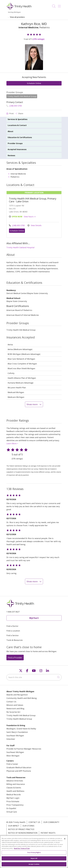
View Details (35, 225)
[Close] (65, 840)
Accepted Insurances (17, 149)
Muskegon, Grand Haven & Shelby (21, 729)
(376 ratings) (39, 39)
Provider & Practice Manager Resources (24, 749)
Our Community (51, 822)
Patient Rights (48, 833)
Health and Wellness (15, 791)
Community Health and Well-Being (22, 698)
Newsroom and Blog (15, 708)
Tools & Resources (15, 640)
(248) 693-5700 (14, 106)
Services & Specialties (18, 119)
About (10, 131)
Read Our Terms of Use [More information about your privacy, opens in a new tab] (22, 849)
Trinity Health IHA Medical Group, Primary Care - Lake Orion (33, 200)
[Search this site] (34, 677)
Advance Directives (15, 781)
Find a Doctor (12, 626)
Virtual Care (12, 812)
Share (19, 113)
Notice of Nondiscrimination (23, 833)
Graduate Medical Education (19, 767)
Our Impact (14, 826)
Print (10, 113)
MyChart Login (13, 798)
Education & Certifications (20, 137)
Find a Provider (15, 658)
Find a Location (13, 631)
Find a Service (12, 635)
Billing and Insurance (16, 784)
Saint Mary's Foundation (17, 732)
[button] (60, 5)
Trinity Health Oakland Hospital (20, 247)
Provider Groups (15, 143)
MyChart (34, 618)
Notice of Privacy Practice (21, 829)
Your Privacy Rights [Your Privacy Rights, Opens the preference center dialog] (34, 853)
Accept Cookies (34, 865)
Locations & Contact (17, 125)
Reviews (11, 155)
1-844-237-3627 (13, 612)
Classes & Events (14, 788)
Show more (34, 404)
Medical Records (14, 794)
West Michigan (13, 756)
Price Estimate (13, 801)
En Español (11, 808)
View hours (30, 217)
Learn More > (12, 443)
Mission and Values (15, 705)
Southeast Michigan (15, 736)
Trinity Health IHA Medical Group (21, 715)
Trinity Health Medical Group (19, 719)
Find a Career (12, 764)
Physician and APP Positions (19, 771)
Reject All (34, 859)
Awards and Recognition (17, 695)
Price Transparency (15, 805)
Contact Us (11, 702)
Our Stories (28, 826)
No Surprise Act (13, 712)
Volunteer (11, 739)
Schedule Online (34, 83)
